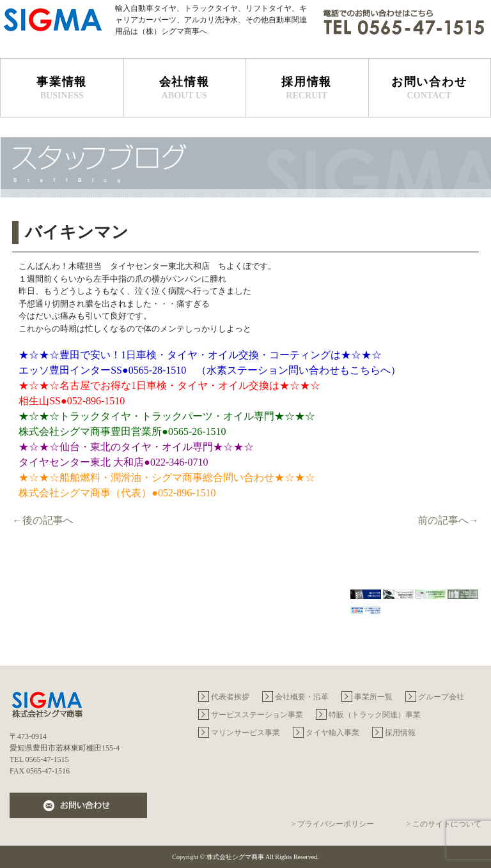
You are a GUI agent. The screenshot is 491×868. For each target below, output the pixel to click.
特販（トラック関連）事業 (375, 715)
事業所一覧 (373, 697)
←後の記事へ (43, 520)
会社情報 (185, 88)
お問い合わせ (430, 88)
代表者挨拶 (230, 697)
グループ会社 (441, 697)
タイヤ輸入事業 (332, 733)
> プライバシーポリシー (332, 824)
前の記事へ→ (448, 520)
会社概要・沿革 (302, 697)
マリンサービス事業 (245, 733)
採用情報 (307, 88)
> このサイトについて (444, 824)
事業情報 (62, 88)
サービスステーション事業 (257, 715)
